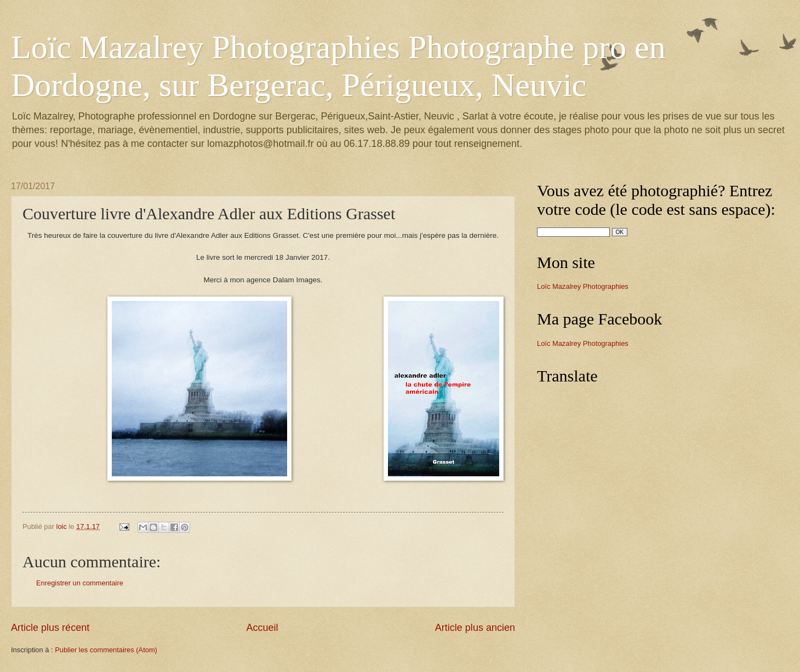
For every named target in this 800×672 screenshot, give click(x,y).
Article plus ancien (475, 628)
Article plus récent (50, 628)
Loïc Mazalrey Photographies (583, 286)
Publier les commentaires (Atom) (106, 650)
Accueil (262, 628)
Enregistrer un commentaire (80, 583)
